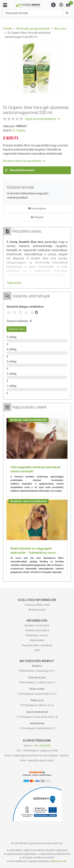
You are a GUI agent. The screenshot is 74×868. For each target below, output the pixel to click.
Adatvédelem (37, 640)
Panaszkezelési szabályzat (37, 645)
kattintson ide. (59, 861)
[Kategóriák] (5, 5)
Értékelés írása (16, 329)
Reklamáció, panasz (37, 635)
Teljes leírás (14, 283)
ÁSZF (37, 650)
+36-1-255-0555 (42, 746)
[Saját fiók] (61, 5)
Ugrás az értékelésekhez (43, 119)
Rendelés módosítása (37, 625)
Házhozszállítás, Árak (37, 605)
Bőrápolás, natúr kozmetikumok (29, 420)
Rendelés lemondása (37, 630)
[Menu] (53, 5)
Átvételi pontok (37, 610)
